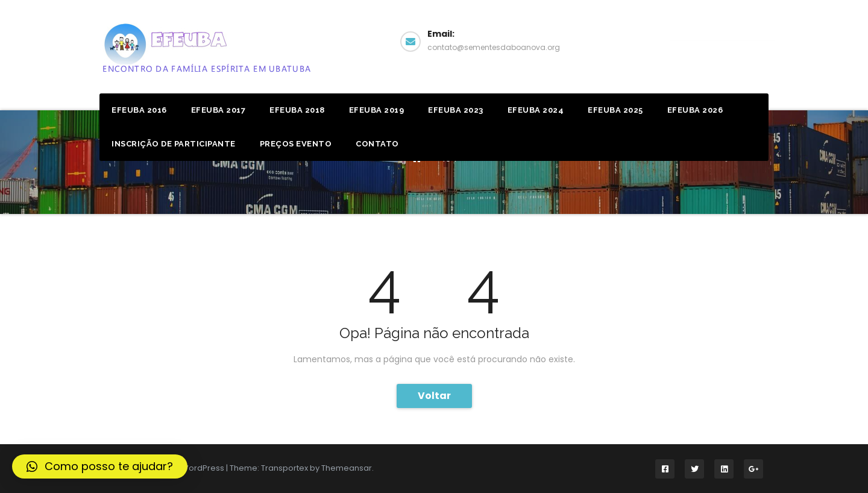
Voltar (434, 396)
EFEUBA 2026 (695, 110)
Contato (377, 144)
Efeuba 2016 (139, 110)
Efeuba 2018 (297, 110)
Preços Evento (296, 144)
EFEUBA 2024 (536, 110)
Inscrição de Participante (174, 144)
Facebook (722, 40)
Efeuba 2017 (219, 110)
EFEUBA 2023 (456, 110)
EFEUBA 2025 (615, 110)
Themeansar (347, 468)
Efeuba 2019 (377, 110)
